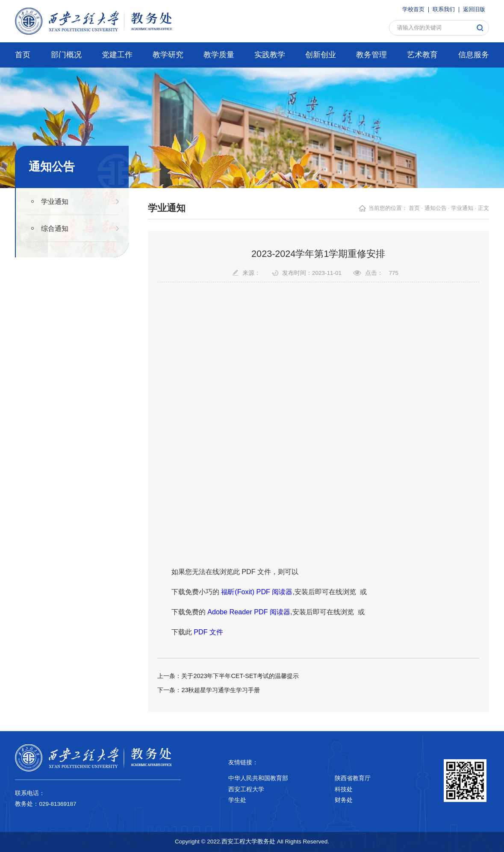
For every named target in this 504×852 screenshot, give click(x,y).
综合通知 (55, 228)
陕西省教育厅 (353, 778)
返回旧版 (474, 10)
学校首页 (413, 10)
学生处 (237, 800)
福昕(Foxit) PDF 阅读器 (257, 592)
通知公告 (436, 208)
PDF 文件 (208, 632)
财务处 (344, 800)
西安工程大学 (246, 789)
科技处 (344, 789)
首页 (414, 208)
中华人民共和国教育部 (258, 778)
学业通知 (55, 201)
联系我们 (444, 10)
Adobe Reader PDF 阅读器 (249, 612)
